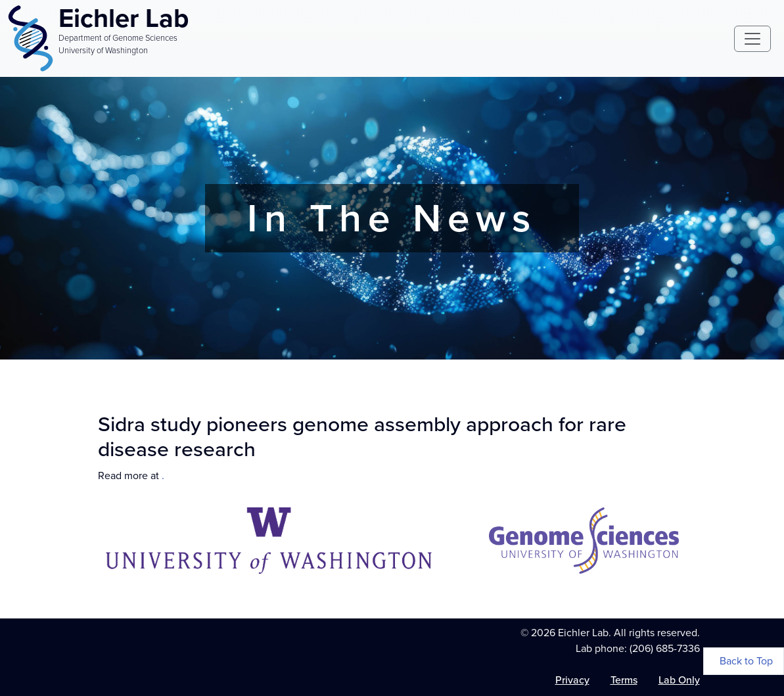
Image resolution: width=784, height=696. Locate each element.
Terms (624, 680)
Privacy (572, 680)
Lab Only (679, 680)
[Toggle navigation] (752, 39)
